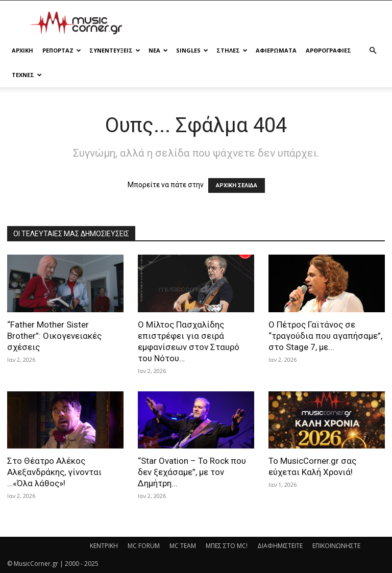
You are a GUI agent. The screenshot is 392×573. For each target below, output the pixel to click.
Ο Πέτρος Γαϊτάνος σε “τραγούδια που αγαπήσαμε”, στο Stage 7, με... (325, 336)
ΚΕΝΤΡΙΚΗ (104, 546)
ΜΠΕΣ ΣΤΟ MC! (227, 546)
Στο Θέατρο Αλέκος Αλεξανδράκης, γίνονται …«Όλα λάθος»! (54, 472)
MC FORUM (144, 546)
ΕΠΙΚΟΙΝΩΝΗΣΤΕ (336, 546)
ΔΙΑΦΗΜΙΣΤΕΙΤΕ (280, 546)
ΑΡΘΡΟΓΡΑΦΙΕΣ (328, 50)
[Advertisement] (265, 23)
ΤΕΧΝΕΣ (27, 75)
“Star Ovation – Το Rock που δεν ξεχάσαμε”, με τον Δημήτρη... (192, 472)
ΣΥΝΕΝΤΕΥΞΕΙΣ (115, 50)
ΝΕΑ (158, 50)
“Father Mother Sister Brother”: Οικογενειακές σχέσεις (54, 336)
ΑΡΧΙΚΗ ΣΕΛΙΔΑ (237, 185)
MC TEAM (183, 546)
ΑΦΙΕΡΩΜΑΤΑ (276, 50)
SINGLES (192, 50)
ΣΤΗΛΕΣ (232, 50)
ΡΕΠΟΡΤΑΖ (62, 50)
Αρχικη (22, 50)
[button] (373, 51)
